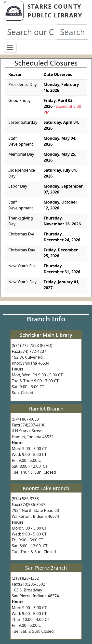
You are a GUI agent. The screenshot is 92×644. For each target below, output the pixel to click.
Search (72, 32)
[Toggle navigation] (10, 48)
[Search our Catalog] (31, 32)
